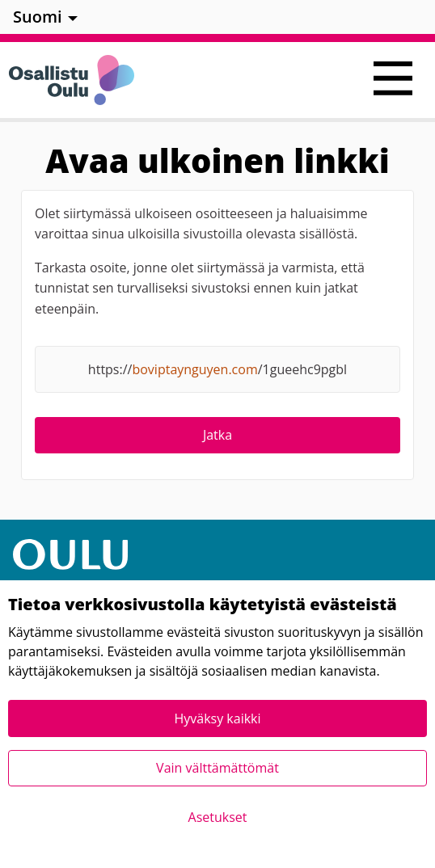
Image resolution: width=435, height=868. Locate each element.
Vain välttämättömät (217, 768)
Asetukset (218, 817)
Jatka (217, 435)
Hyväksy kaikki (217, 718)
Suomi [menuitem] (38, 17)
